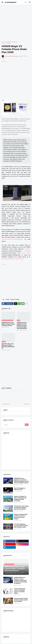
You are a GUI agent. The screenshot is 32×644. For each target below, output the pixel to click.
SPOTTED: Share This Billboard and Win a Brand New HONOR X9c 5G (8, 346)
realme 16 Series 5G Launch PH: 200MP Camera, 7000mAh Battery (20, 591)
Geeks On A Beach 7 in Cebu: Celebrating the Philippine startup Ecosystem (20, 499)
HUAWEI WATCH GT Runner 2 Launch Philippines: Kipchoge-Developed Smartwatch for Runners (21, 580)
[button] (2, 2)
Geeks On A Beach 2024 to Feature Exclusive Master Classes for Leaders (21, 517)
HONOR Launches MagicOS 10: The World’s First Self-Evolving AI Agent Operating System (22, 325)
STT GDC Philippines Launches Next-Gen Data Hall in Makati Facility (21, 526)
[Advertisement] (16, 23)
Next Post (27, 404)
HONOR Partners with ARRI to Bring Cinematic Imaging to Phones (8, 324)
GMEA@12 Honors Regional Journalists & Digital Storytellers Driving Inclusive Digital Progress (21, 480)
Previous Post (6, 404)
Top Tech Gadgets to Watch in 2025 (20, 489)
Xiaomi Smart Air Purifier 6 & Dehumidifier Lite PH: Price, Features (21, 600)
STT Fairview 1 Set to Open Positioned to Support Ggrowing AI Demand (21, 508)
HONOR (8, 43)
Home (3, 43)
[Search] (14, 425)
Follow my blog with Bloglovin (9, 42)
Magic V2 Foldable (15, 299)
